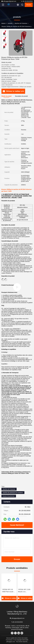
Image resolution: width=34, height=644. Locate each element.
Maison (3, 23)
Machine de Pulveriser (21, 23)
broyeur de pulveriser (9, 496)
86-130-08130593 (27, 1)
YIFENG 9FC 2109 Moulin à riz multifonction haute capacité (24, 591)
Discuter (29, 5)
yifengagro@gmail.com (9, 1)
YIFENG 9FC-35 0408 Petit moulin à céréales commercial (9, 591)
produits (10, 23)
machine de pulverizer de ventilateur (13, 493)
